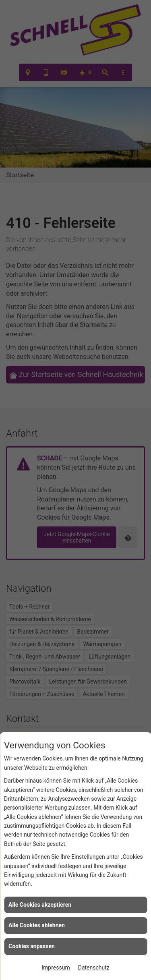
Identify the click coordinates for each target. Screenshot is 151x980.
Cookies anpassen (32, 946)
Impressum (56, 968)
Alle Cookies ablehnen (37, 925)
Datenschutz (94, 968)
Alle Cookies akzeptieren (40, 905)
